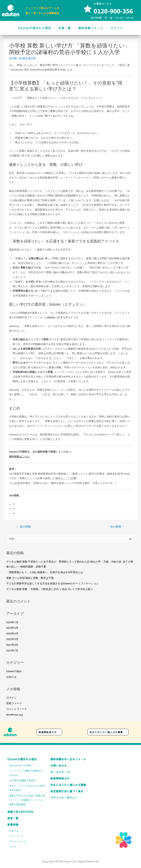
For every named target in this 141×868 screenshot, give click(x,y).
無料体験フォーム (91, 28)
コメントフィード (17, 709)
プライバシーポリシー (64, 798)
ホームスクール (60, 772)
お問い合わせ (59, 765)
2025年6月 (12, 628)
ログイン (117, 28)
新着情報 (13, 824)
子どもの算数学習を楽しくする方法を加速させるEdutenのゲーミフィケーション (53, 583)
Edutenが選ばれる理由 (35, 28)
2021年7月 (12, 650)
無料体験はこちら (19, 456)
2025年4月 (12, 633)
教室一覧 (13, 818)
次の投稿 (117, 527)
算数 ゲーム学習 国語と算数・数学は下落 (30, 578)
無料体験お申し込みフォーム (68, 759)
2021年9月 (12, 645)
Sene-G (69, 861)
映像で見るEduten (20, 812)
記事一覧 (65, 28)
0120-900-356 (113, 11)
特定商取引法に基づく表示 (67, 791)
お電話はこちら (103, 3)
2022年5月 (12, 639)
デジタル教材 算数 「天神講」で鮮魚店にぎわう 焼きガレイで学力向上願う (50, 589)
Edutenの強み (14, 671)
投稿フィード (14, 703)
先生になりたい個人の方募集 (68, 785)
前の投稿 (23, 527)
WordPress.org (15, 715)
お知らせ (11, 677)
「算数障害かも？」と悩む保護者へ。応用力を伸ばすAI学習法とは (45, 572)
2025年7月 (12, 622)
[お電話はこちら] (88, 9)
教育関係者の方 (60, 778)
